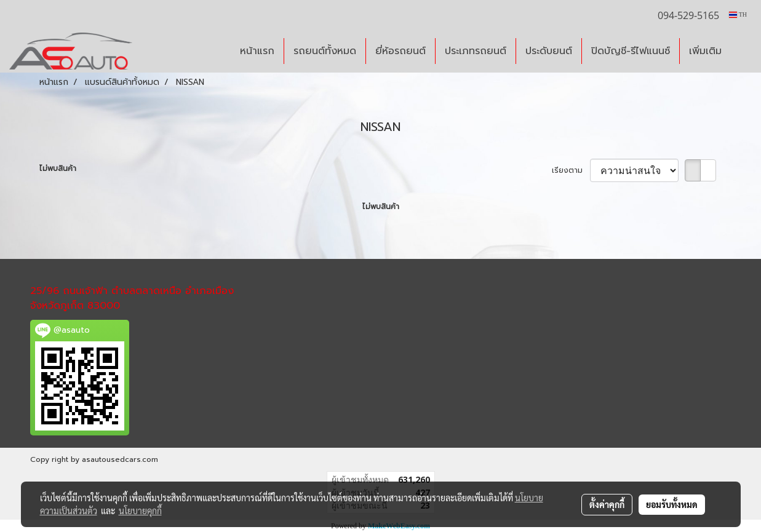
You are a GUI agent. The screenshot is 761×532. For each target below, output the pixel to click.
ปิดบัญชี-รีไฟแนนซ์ (631, 51)
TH (738, 14)
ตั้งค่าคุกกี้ (607, 504)
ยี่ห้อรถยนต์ (400, 51)
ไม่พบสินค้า (58, 169)
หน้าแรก (257, 51)
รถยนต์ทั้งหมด (325, 51)
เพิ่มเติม (705, 51)
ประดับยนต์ (549, 51)
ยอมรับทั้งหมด (672, 504)
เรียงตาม (571, 170)
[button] (742, 51)
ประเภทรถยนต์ (476, 51)
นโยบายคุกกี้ (140, 510)
